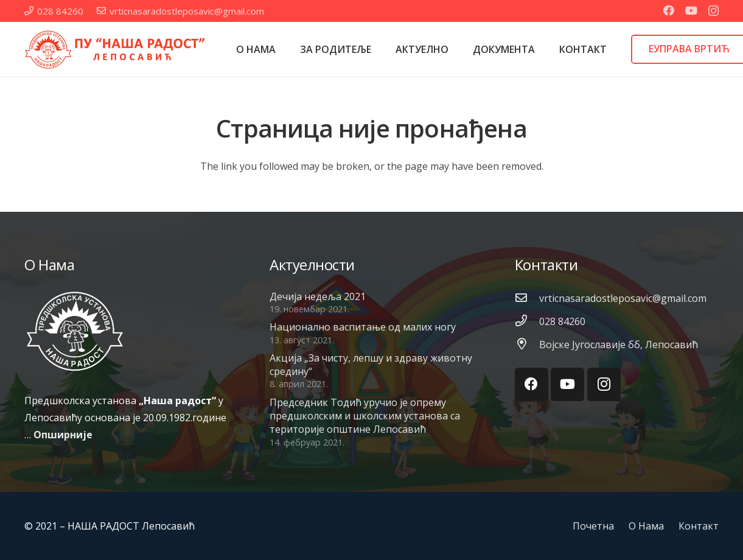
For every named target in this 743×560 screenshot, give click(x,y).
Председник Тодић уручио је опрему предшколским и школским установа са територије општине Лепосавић (365, 416)
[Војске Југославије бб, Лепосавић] (527, 345)
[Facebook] (669, 10)
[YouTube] (691, 10)
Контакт (699, 526)
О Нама (646, 526)
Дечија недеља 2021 (318, 296)
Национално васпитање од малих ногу (363, 327)
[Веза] (116, 50)
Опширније (63, 435)
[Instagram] (713, 11)
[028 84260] (527, 321)
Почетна (593, 526)
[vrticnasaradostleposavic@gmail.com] (527, 298)
